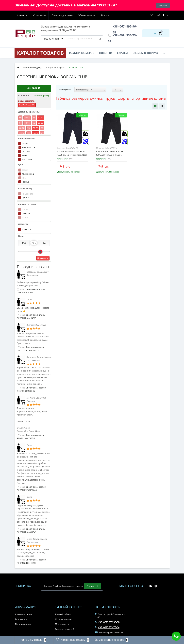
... (164, 53)
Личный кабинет (63, 614)
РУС (151, 15)
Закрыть (163, 5)
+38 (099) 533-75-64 (107, 627)
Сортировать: (66, 90)
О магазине (23, 15)
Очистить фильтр (42, 96)
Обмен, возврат (71, 15)
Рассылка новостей (65, 629)
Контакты (106, 15)
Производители (23, 624)
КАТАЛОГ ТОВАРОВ (40, 53)
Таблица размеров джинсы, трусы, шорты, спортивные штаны (111, 98)
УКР (158, 15)
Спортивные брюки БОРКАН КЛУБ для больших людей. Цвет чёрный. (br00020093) (110, 155)
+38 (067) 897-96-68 (107, 622)
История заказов (63, 619)
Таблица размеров (82, 53)
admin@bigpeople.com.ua (109, 632)
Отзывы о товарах (145, 53)
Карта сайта (21, 619)
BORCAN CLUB (27, 105)
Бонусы (90, 15)
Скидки (122, 53)
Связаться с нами (24, 614)
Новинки (106, 53)
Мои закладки (62, 624)
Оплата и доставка (46, 15)
